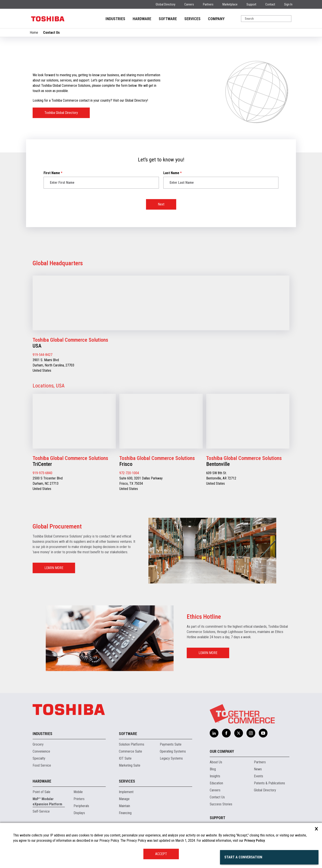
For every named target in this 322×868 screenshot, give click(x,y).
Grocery (38, 744)
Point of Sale (41, 792)
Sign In (288, 4)
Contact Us (217, 797)
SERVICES (192, 19)
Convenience (41, 751)
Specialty (39, 758)
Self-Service (41, 811)
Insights (215, 776)
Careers (189, 4)
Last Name (172, 173)
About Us (216, 762)
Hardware (42, 781)
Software (128, 734)
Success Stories (221, 804)
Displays (79, 813)
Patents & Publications (269, 783)
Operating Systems (173, 751)
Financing (125, 813)
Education (216, 783)
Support (251, 4)
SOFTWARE (168, 19)
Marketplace (230, 4)
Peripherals (81, 806)
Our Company (222, 751)
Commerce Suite (130, 751)
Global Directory (165, 4)
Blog (213, 769)
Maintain (124, 806)
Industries (42, 734)
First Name (53, 173)
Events (259, 776)
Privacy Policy (255, 841)
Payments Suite (171, 744)
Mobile (78, 792)
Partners (208, 4)
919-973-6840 (42, 473)
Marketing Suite (130, 765)
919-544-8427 (42, 355)
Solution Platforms (132, 744)
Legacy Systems (171, 758)
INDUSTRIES (115, 19)
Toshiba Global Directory (61, 113)
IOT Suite (125, 758)
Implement (126, 792)
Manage (124, 799)
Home (34, 33)
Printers (79, 799)
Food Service (42, 765)
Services (127, 781)
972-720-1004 (129, 473)
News (258, 769)
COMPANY (216, 19)
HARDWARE (142, 19)
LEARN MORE (54, 568)
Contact (270, 4)
